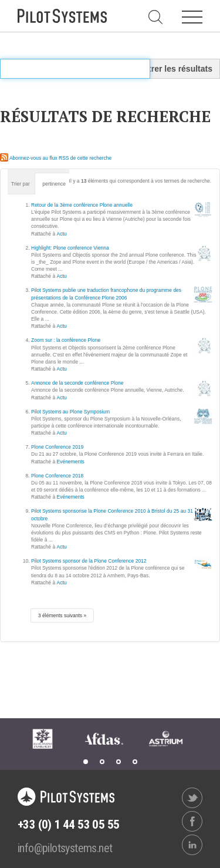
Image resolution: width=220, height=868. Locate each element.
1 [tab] (86, 762)
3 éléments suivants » (62, 615)
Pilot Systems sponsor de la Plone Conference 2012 (89, 561)
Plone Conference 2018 (57, 476)
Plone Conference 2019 (57, 447)
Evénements (71, 462)
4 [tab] (135, 762)
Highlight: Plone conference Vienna (70, 248)
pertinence (54, 184)
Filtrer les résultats (176, 69)
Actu (62, 234)
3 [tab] (119, 762)
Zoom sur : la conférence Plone (66, 340)
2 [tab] (102, 762)
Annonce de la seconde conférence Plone (77, 383)
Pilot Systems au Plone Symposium (70, 412)
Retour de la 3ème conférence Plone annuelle (82, 205)
